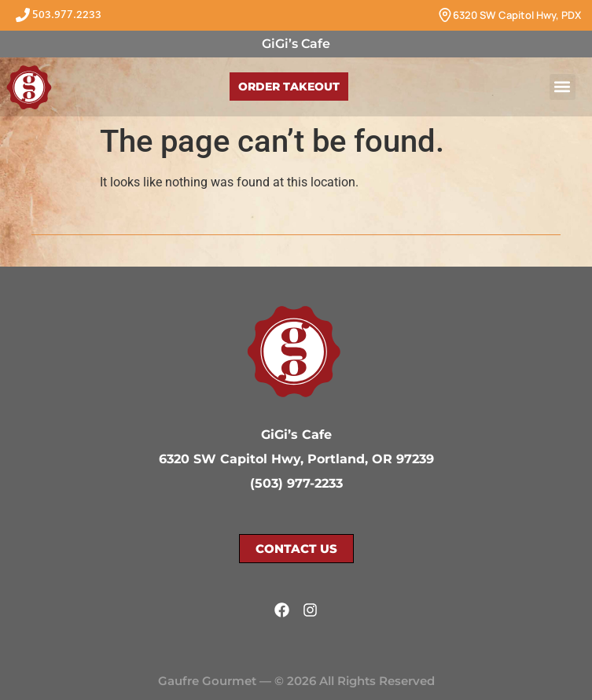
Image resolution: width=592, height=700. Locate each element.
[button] (563, 87)
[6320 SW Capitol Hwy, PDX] (445, 15)
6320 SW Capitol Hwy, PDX (517, 15)
